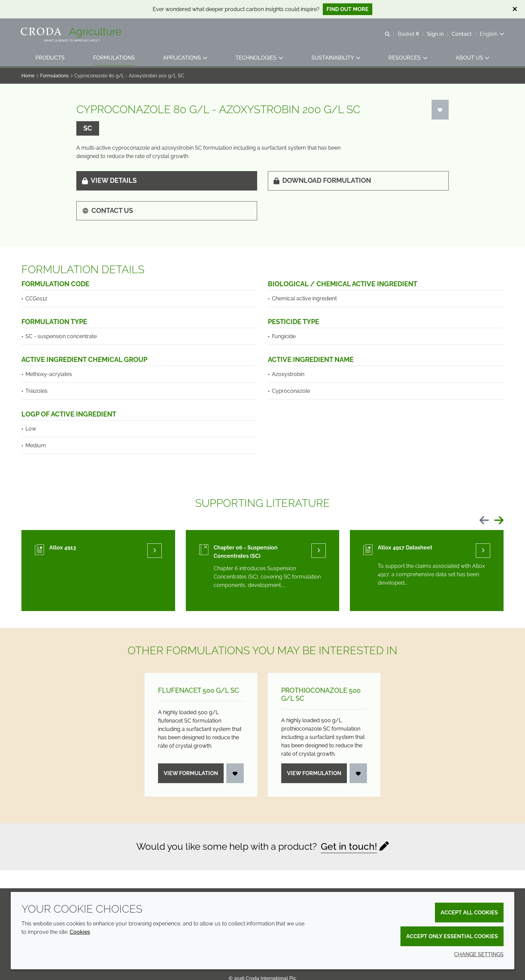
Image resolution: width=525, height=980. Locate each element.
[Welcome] (72, 33)
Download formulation (322, 180)
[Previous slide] (484, 521)
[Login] (440, 110)
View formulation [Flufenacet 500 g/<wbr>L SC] (191, 773)
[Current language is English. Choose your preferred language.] (491, 34)
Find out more (348, 9)
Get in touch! (349, 847)
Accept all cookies (469, 913)
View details (109, 180)
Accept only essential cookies (452, 936)
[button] (50, 59)
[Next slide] (499, 521)
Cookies (80, 932)
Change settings (479, 954)
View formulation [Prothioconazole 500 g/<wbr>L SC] (314, 773)
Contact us (107, 211)
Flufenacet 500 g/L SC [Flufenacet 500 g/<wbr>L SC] (199, 690)
